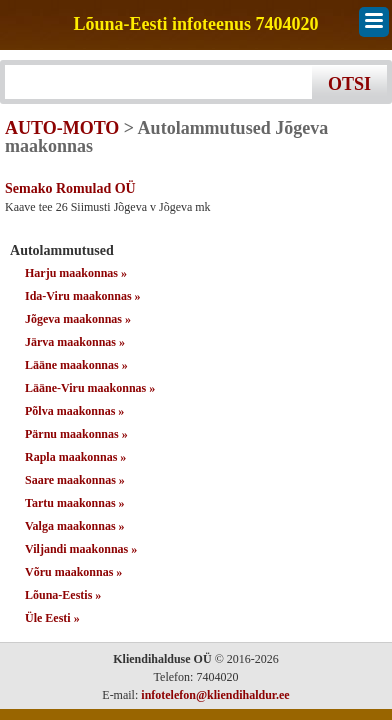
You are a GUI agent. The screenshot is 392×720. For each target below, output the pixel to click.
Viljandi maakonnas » (81, 549)
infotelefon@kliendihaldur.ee (215, 695)
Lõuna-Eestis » (63, 595)
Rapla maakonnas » (75, 457)
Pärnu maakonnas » (76, 434)
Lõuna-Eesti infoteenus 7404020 (195, 24)
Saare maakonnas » (75, 480)
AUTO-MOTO (62, 128)
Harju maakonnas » (76, 273)
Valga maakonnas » (75, 526)
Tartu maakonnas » (75, 503)
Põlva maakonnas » (74, 411)
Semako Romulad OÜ (70, 188)
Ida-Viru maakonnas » (83, 296)
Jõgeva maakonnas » (78, 319)
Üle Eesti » (52, 618)
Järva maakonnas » (75, 342)
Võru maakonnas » (73, 572)
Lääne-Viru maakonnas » (90, 388)
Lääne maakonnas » (76, 365)
